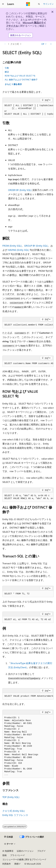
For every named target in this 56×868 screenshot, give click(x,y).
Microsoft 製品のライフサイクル (26, 24)
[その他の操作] (51, 44)
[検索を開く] (39, 4)
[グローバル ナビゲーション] (3, 4)
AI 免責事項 (8, 851)
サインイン (48, 4)
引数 (7, 68)
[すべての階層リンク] (5, 44)
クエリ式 (15, 44)
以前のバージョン (25, 851)
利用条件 (7, 864)
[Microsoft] (28, 4)
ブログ (40, 851)
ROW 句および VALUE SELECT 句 (20, 76)
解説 (7, 72)
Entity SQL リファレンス (15, 815)
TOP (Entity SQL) (11, 797)
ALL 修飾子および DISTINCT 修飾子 (21, 80)
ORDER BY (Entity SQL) (20, 190)
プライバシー (16, 855)
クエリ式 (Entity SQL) (14, 811)
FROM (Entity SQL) (12, 246)
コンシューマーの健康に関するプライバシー (23, 859)
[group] (28, 110)
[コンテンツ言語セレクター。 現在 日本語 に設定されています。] (9, 837)
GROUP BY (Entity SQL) (36, 246)
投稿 (4, 855)
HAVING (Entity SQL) (18, 250)
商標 (16, 864)
